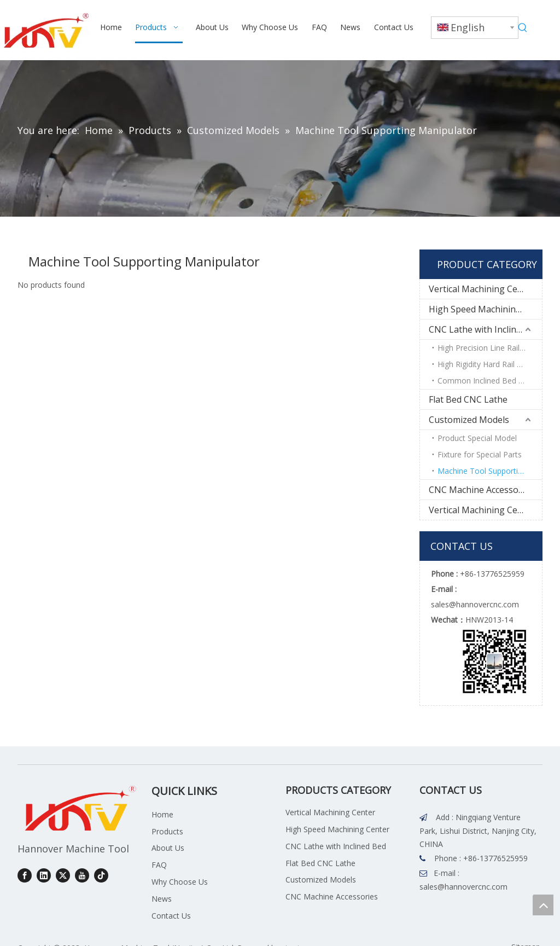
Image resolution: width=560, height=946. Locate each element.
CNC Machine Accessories (481, 490)
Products (167, 831)
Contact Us (171, 916)
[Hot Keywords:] (523, 28)
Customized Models (469, 420)
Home (162, 814)
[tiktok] (101, 875)
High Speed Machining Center (485, 309)
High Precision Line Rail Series (490, 348)
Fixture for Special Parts (480, 454)
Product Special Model (477, 438)
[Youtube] (82, 875)
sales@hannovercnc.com (463, 887)
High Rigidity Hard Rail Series (488, 364)
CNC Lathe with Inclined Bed (485, 329)
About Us (168, 848)
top (543, 905)
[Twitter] (63, 875)
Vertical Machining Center (482, 289)
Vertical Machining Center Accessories (485, 510)
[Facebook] (25, 875)
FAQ (159, 865)
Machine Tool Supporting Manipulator (490, 471)
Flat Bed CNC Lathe (468, 399)
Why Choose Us (180, 882)
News (162, 899)
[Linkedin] (44, 875)
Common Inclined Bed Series (489, 381)
